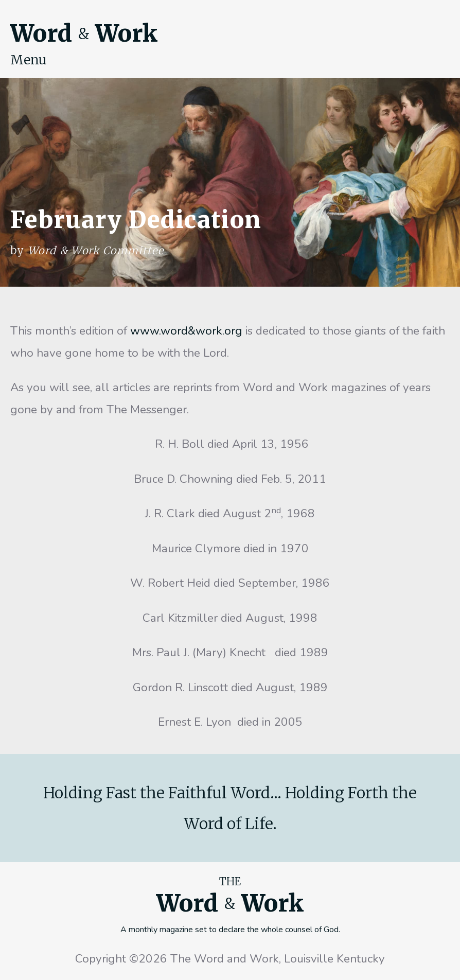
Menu (29, 60)
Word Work (84, 33)
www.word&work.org (186, 331)
